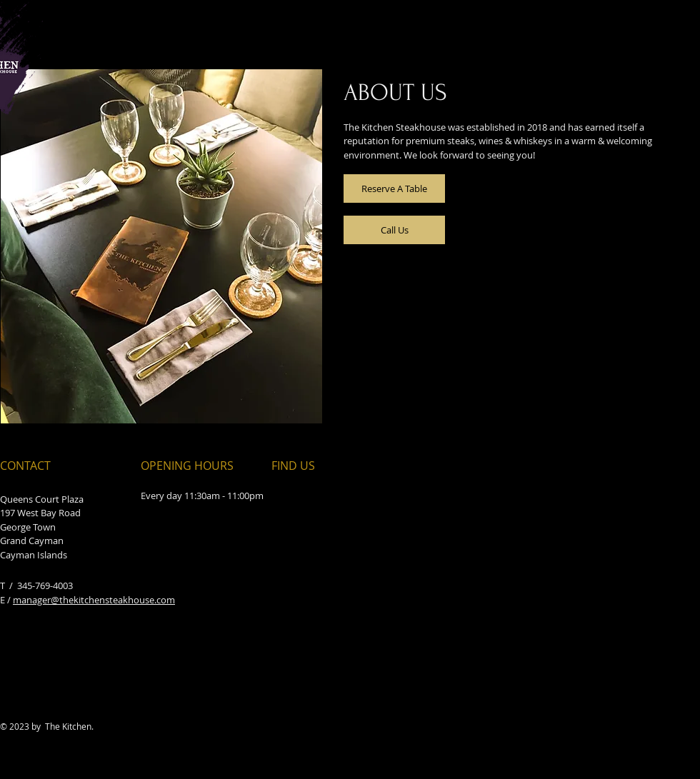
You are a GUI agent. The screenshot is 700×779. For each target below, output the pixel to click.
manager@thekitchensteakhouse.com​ (94, 600)
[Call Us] (394, 230)
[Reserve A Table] (394, 189)
